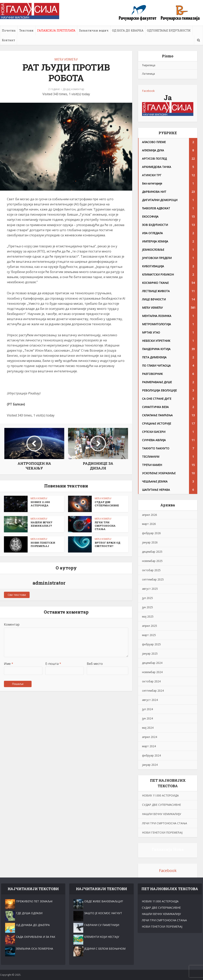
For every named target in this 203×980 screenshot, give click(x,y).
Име (9, 664)
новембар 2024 (152, 672)
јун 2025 (147, 607)
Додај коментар (73, 89)
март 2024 (149, 746)
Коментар (12, 624)
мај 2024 (148, 728)
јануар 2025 (150, 653)
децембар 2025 (152, 552)
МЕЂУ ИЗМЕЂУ (66, 59)
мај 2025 (148, 616)
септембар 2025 (153, 579)
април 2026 (150, 515)
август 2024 (150, 700)
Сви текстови (17, 595)
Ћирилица (149, 65)
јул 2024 (147, 709)
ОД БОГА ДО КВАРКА (128, 30)
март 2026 (149, 524)
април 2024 (150, 737)
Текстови (26, 30)
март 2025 (149, 635)
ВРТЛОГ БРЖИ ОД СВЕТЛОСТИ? (108, 544)
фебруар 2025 (151, 644)
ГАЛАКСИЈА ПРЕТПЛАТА (56, 30)
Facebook (148, 91)
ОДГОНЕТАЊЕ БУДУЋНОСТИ (169, 30)
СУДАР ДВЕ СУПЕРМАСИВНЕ (107, 504)
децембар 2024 (152, 663)
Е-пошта (53, 664)
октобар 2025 (151, 570)
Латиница (148, 74)
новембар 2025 (152, 561)
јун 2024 (147, 718)
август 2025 (150, 589)
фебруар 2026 (151, 533)
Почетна (9, 30)
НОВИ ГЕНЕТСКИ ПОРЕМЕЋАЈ (43, 544)
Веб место (95, 664)
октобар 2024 (151, 681)
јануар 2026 (150, 542)
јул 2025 (147, 598)
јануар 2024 (150, 765)
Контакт (8, 40)
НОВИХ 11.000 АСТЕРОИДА (40, 504)
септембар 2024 (153, 691)
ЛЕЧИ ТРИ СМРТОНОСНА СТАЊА (105, 526)
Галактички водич (94, 30)
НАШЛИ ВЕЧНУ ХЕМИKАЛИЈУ (42, 524)
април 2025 (150, 626)
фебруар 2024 (151, 755)
